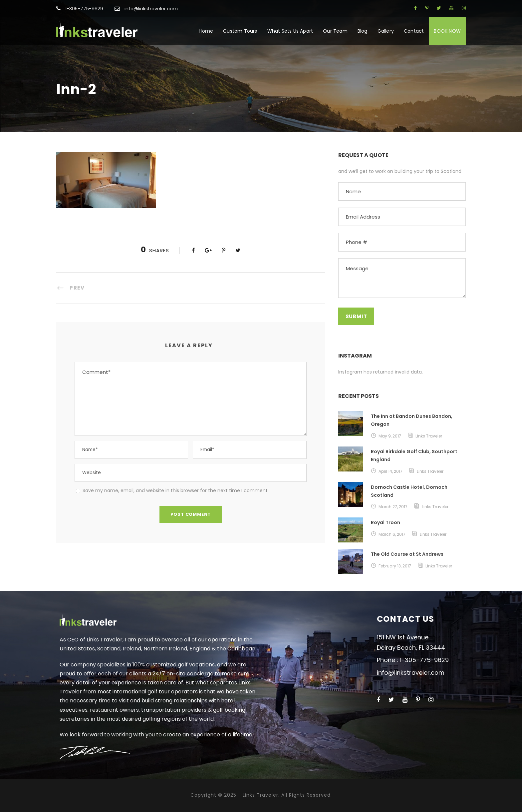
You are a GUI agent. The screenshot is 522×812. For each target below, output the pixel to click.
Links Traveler (429, 436)
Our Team (335, 31)
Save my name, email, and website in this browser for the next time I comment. (176, 490)
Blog (363, 31)
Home (206, 31)
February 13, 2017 (395, 566)
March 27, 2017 (393, 507)
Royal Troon (386, 522)
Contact (414, 31)
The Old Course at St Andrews (407, 554)
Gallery (386, 31)
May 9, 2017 (390, 436)
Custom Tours (240, 31)
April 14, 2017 (391, 471)
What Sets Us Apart (290, 31)
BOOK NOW (447, 31)
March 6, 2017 (392, 534)
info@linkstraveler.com (151, 9)
